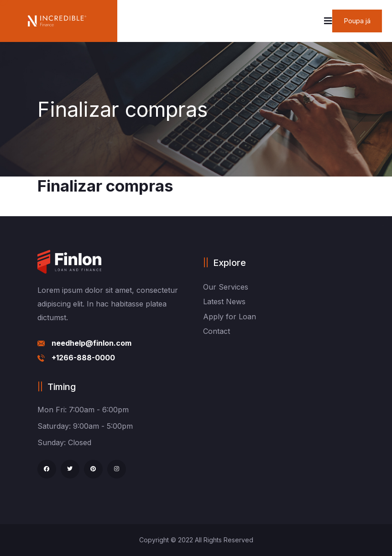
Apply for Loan (230, 317)
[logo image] (57, 21)
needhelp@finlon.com (91, 343)
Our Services (226, 287)
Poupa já (357, 21)
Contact (217, 331)
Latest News (224, 301)
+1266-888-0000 (83, 358)
